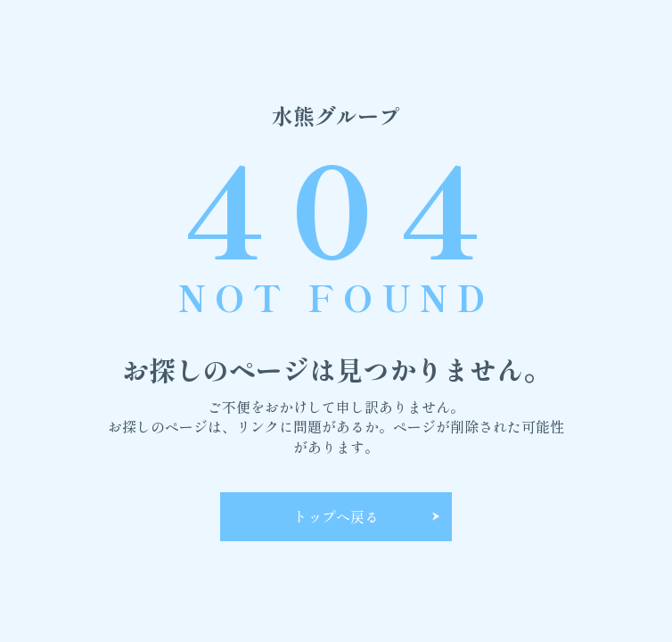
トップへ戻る (336, 516)
